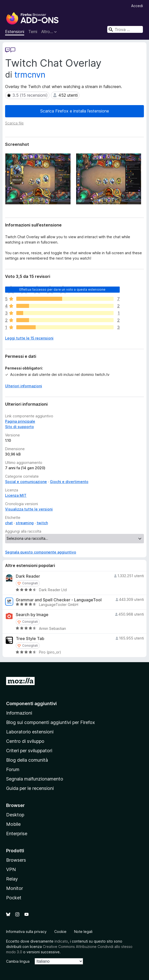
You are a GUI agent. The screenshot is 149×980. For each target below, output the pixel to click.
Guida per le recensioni (30, 788)
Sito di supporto (19, 427)
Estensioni (15, 32)
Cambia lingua (18, 961)
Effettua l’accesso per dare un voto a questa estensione (63, 289)
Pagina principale (20, 421)
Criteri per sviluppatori (29, 751)
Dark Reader (28, 576)
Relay (12, 879)
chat (9, 523)
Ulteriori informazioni (24, 386)
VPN (11, 869)
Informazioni (19, 713)
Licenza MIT (16, 495)
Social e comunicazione (26, 482)
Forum (13, 769)
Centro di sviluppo (25, 741)
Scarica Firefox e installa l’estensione (75, 111)
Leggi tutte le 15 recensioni (29, 338)
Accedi (137, 6)
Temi (33, 32)
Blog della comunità (27, 760)
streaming (25, 523)
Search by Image (32, 615)
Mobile (13, 824)
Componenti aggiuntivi (31, 704)
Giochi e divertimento (69, 482)
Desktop (15, 815)
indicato (61, 941)
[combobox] (125, 29)
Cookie (60, 932)
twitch (42, 523)
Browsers (16, 860)
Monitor (15, 888)
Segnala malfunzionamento (35, 779)
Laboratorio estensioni (30, 732)
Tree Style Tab (30, 639)
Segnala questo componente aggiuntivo (41, 552)
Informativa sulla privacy (26, 932)
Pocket (14, 898)
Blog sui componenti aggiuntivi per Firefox (51, 722)
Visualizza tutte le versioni (29, 509)
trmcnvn (30, 75)
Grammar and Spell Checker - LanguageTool (59, 600)
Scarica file (14, 123)
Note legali (83, 932)
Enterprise (17, 834)
